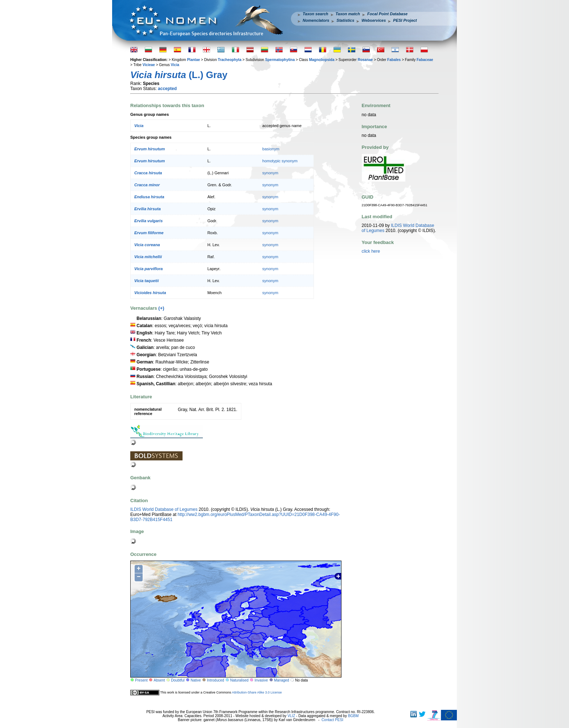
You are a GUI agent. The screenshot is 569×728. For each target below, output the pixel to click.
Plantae (193, 60)
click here (371, 251)
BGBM (353, 716)
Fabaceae (425, 60)
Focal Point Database (387, 14)
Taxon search (316, 14)
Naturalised (239, 680)
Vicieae (149, 65)
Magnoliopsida (322, 60)
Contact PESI (332, 720)
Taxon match (348, 14)
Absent (159, 680)
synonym (270, 173)
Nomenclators (316, 20)
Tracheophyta (230, 60)
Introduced (215, 680)
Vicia (175, 65)
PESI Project (405, 20)
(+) (161, 308)
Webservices (374, 20)
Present (141, 680)
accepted (167, 89)
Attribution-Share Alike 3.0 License (257, 692)
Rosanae (365, 60)
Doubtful (178, 680)
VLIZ (291, 716)
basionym (271, 149)
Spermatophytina (280, 60)
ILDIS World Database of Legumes (164, 509)
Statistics (345, 20)
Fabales (394, 60)
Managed (282, 680)
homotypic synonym (280, 161)
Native (196, 680)
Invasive (261, 680)
